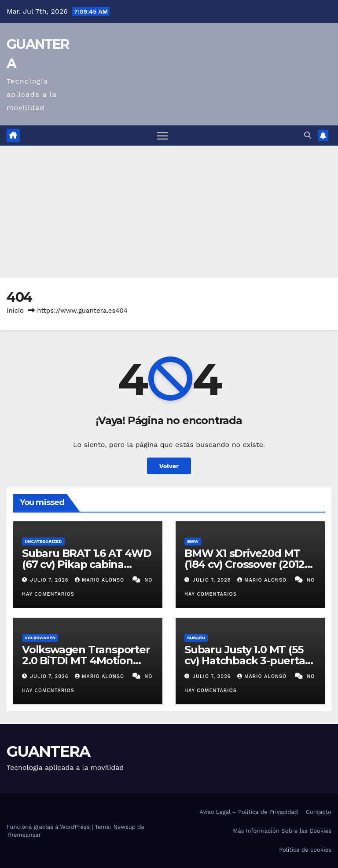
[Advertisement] (169, 212)
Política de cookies (305, 850)
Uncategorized (43, 541)
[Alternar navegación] (162, 136)
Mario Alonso (101, 580)
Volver (169, 466)
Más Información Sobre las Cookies (282, 831)
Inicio (15, 311)
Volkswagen (40, 638)
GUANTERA (48, 751)
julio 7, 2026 (50, 580)
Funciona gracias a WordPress (49, 827)
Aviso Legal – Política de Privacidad (249, 812)
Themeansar (24, 835)
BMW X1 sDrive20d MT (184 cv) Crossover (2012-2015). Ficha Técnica (246, 564)
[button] (308, 135)
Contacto (319, 812)
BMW (193, 541)
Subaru (196, 638)
